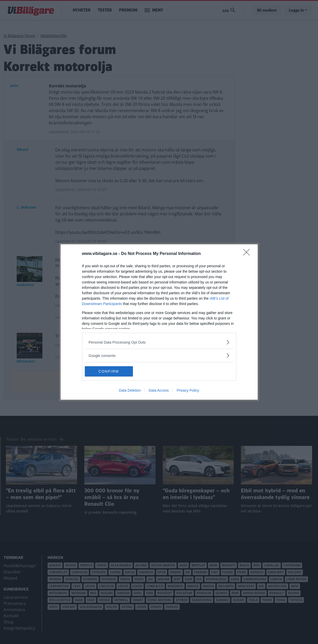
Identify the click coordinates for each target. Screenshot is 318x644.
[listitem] (159, 342)
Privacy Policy (188, 390)
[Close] (248, 254)
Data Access (159, 390)
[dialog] (159, 322)
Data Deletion (130, 390)
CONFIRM (109, 371)
